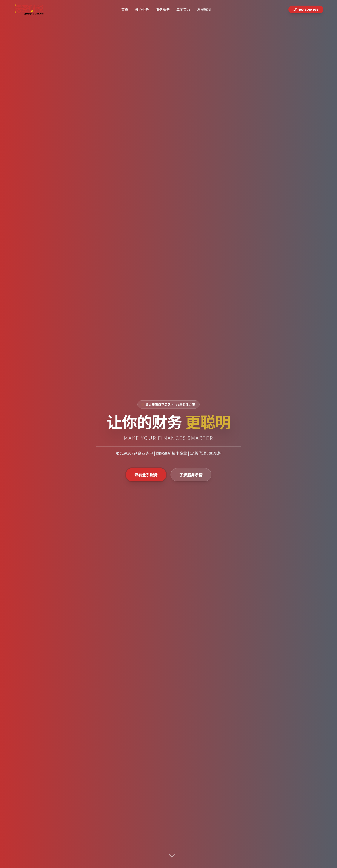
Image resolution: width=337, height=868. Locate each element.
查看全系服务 (146, 474)
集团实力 (183, 9)
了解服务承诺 (191, 475)
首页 (125, 9)
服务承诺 (163, 9)
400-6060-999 (306, 9)
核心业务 (142, 9)
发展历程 (204, 9)
